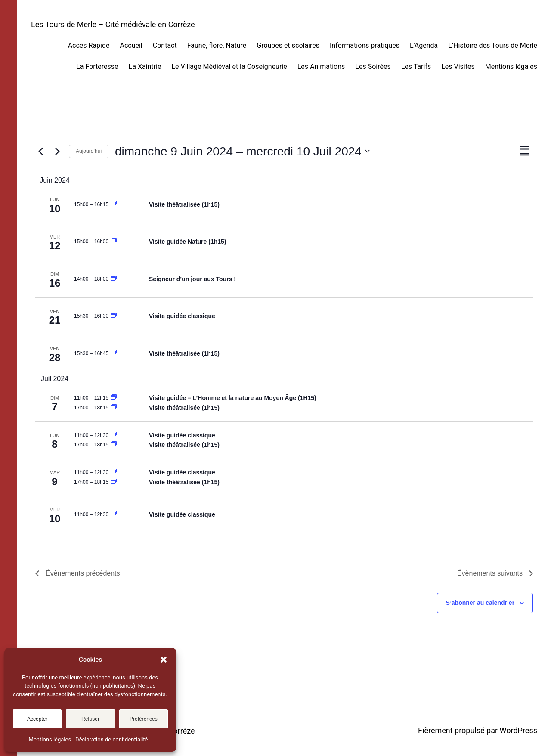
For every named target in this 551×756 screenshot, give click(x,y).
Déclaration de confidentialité (111, 739)
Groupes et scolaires (288, 45)
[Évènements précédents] (40, 151)
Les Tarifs (416, 67)
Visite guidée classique (182, 316)
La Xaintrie (145, 67)
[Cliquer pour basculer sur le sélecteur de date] (242, 152)
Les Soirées (373, 67)
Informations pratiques (365, 45)
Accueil (131, 45)
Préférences (144, 719)
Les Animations (321, 67)
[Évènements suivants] (57, 151)
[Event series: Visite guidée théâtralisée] (114, 204)
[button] (164, 660)
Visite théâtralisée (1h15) (184, 204)
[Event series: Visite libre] (114, 279)
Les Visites (458, 67)
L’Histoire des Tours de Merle (493, 45)
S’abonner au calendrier (480, 603)
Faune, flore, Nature (217, 45)
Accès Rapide (89, 45)
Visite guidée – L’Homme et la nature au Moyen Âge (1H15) (233, 398)
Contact (165, 45)
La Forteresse (97, 67)
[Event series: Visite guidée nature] (114, 242)
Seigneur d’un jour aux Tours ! (192, 279)
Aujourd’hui (89, 151)
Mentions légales (50, 739)
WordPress (518, 730)
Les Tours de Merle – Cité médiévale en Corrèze (113, 24)
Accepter (37, 719)
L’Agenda (424, 45)
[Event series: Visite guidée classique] (114, 316)
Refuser (90, 719)
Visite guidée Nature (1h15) (187, 242)
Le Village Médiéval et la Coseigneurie (229, 67)
